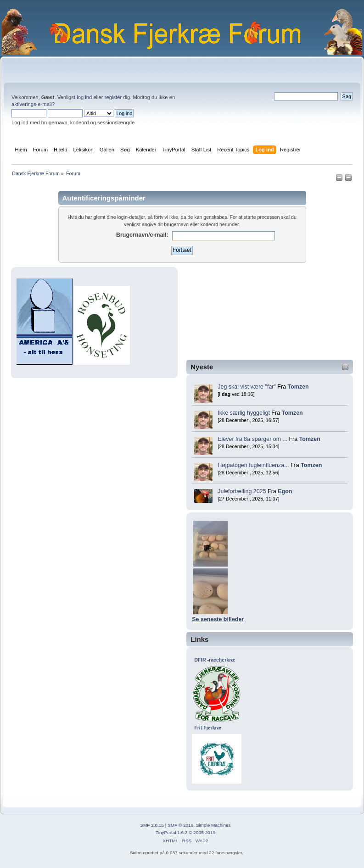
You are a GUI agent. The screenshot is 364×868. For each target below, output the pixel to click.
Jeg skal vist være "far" (247, 387)
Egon (285, 491)
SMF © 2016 (180, 825)
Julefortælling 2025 (242, 491)
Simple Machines (213, 825)
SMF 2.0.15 (152, 825)
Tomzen (298, 387)
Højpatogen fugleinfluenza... (253, 465)
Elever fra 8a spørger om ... (252, 439)
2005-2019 (204, 832)
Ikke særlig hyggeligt (244, 413)
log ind (84, 97)
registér (113, 97)
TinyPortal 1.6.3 (171, 832)
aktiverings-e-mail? (33, 104)
